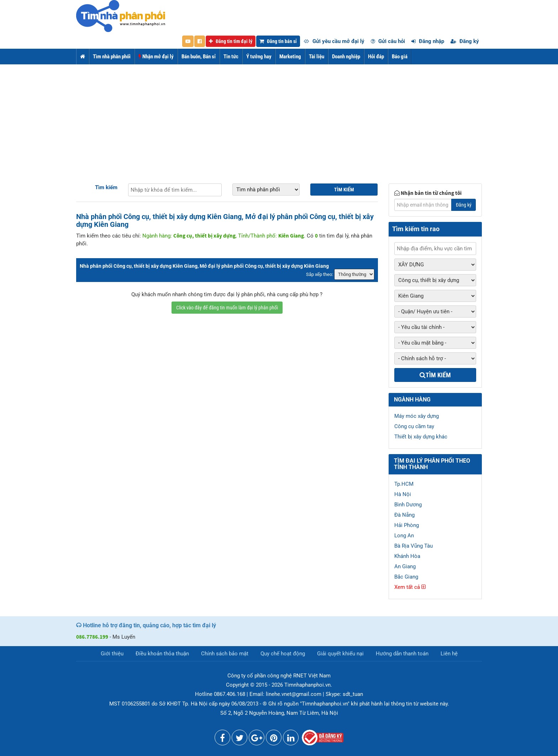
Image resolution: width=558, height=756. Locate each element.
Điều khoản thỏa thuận (162, 654)
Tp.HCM (404, 484)
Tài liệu (317, 57)
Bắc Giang (406, 577)
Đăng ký (465, 41)
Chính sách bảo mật (225, 654)
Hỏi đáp (376, 57)
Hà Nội (403, 494)
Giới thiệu (112, 654)
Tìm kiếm (106, 187)
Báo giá (400, 57)
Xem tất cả (410, 587)
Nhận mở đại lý (156, 57)
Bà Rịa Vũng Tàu (414, 546)
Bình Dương (408, 505)
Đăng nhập (428, 41)
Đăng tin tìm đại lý (231, 41)
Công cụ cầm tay (414, 426)
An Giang (405, 566)
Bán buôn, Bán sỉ (199, 57)
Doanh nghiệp (346, 57)
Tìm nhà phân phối (112, 57)
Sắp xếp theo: (320, 274)
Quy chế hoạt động (283, 654)
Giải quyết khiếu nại (340, 654)
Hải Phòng (407, 525)
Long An (404, 536)
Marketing (290, 57)
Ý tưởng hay (259, 57)
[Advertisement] (279, 118)
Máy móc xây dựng (417, 416)
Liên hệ (449, 654)
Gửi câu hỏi (388, 41)
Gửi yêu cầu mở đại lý (334, 41)
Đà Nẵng (404, 515)
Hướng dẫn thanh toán (402, 654)
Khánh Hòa (407, 556)
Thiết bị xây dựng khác (421, 437)
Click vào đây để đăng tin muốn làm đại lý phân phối (227, 308)
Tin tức (231, 57)
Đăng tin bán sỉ (278, 41)
